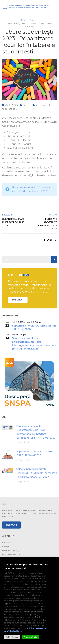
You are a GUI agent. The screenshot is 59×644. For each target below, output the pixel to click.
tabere (14, 109)
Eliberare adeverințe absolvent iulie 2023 (47, 224)
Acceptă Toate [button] (31, 637)
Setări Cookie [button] (12, 637)
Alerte (27, 105)
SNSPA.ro (11, 525)
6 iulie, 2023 (12, 105)
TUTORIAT (18, 300)
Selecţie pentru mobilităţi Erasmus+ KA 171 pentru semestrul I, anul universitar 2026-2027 (36, 473)
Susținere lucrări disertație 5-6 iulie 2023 (13, 222)
